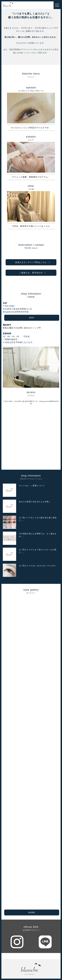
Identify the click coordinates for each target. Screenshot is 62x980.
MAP (32, 318)
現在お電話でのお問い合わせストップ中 (22, 328)
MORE (32, 912)
